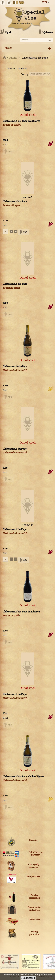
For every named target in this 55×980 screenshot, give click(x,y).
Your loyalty (34, 864)
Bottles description (34, 897)
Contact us (34, 920)
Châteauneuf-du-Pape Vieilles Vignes (23, 777)
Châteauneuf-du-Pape (15, 202)
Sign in (9, 32)
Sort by (25, 74)
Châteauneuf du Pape (15, 449)
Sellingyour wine (34, 933)
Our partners (34, 877)
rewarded (34, 868)
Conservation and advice (34, 909)
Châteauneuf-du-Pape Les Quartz (21, 121)
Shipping (34, 840)
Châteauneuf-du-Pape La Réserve (21, 612)
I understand (28, 978)
